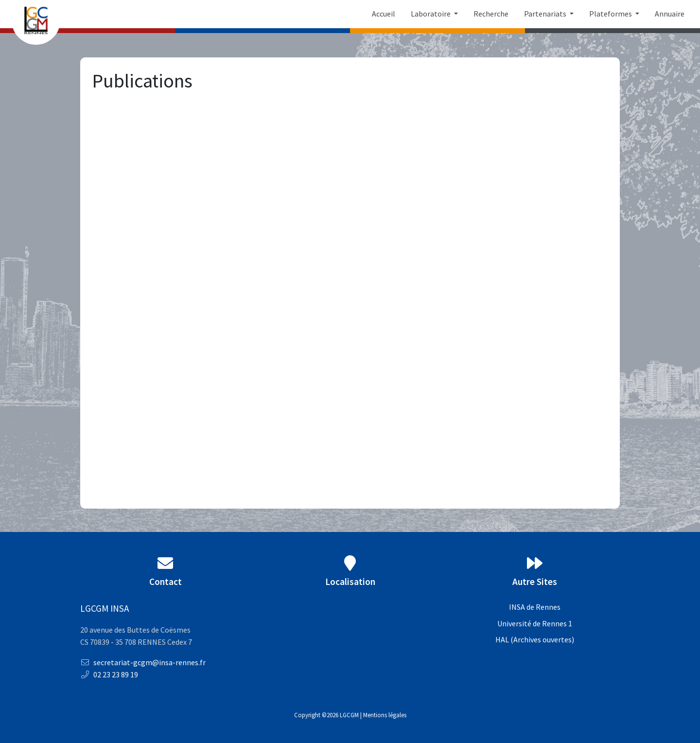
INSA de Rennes (535, 607)
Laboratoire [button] (431, 14)
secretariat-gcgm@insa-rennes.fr (143, 662)
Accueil (384, 14)
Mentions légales (385, 715)
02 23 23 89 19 (109, 674)
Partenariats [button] (546, 14)
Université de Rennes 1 (535, 623)
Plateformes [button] (611, 14)
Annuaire (670, 14)
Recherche (491, 14)
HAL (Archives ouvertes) (535, 639)
